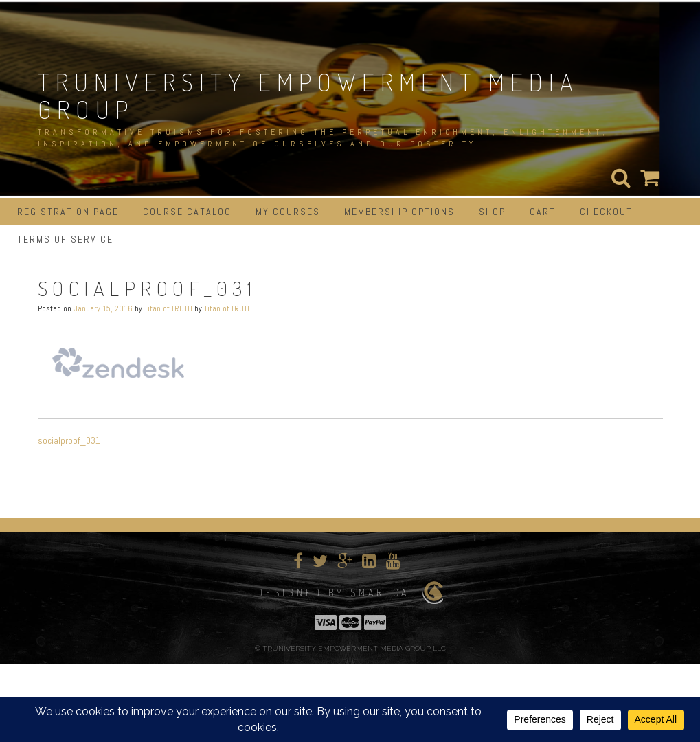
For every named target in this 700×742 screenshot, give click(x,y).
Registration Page (68, 212)
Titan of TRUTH (168, 308)
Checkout (606, 212)
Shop (492, 212)
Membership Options (399, 212)
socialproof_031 (69, 440)
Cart (543, 212)
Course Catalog (187, 212)
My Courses (288, 212)
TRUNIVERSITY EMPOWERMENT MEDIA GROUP (308, 95)
